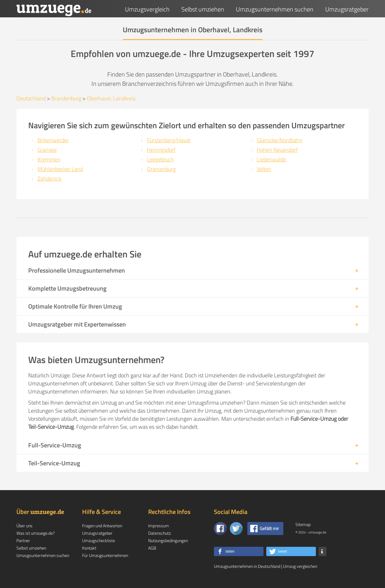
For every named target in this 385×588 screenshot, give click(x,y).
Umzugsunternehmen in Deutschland (247, 566)
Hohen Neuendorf (277, 150)
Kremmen (49, 159)
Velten (264, 169)
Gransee (47, 150)
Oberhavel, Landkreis (111, 98)
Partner (23, 540)
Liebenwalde (271, 159)
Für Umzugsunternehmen (105, 555)
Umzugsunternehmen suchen (275, 9)
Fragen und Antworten (102, 526)
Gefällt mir (269, 528)
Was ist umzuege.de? (35, 533)
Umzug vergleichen (300, 566)
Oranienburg (161, 169)
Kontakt (89, 548)
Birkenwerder (53, 140)
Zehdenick (49, 179)
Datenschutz (159, 533)
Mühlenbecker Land (60, 169)
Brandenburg (66, 98)
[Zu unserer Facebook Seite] (220, 529)
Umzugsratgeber (347, 9)
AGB (152, 548)
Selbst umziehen (203, 9)
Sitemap (303, 524)
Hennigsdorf (161, 150)
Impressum (159, 526)
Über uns (24, 526)
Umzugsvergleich (147, 9)
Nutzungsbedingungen (168, 540)
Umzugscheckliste (99, 540)
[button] (239, 551)
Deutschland (31, 98)
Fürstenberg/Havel (169, 140)
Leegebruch (160, 159)
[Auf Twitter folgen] (236, 529)
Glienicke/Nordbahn (280, 140)
